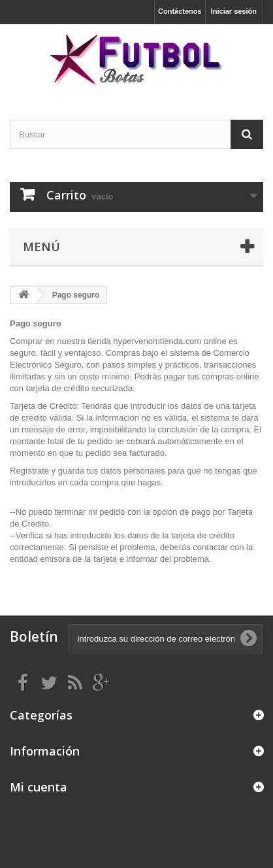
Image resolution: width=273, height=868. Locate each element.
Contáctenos (180, 11)
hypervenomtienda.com (157, 341)
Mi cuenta (39, 787)
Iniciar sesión (234, 11)
